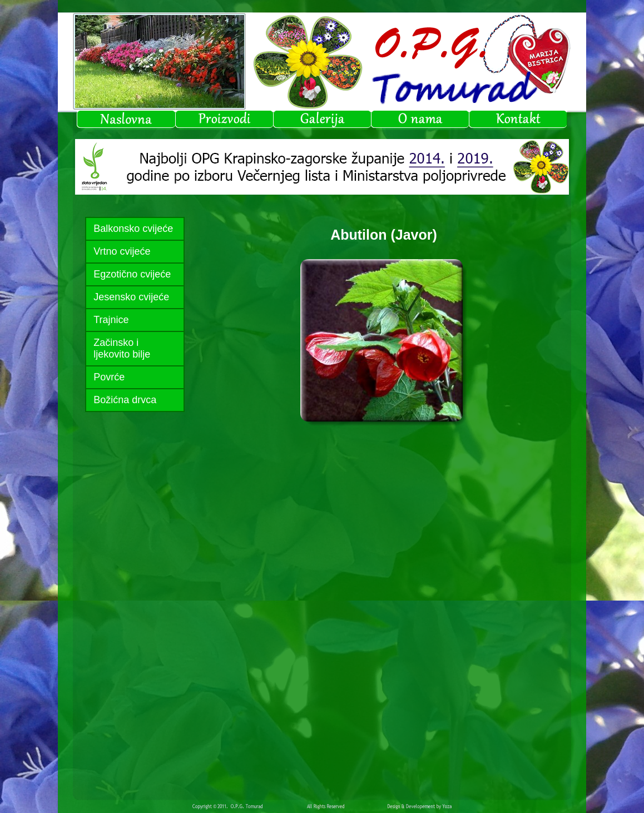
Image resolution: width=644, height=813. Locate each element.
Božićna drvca (125, 400)
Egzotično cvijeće (132, 274)
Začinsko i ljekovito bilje (122, 348)
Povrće (109, 377)
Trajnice (111, 320)
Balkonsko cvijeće (133, 229)
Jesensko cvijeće (131, 297)
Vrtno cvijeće (122, 251)
